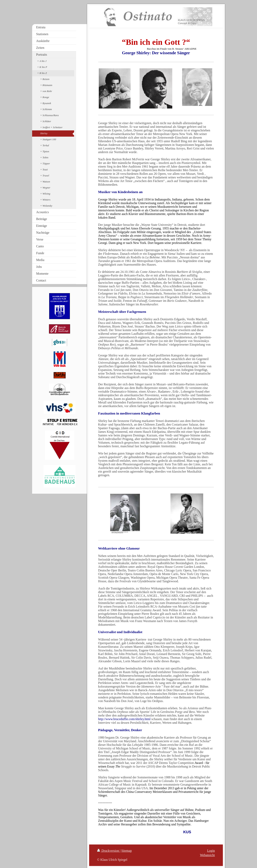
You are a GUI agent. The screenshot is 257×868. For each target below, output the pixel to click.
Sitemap (126, 851)
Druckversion (109, 851)
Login (211, 851)
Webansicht (207, 855)
